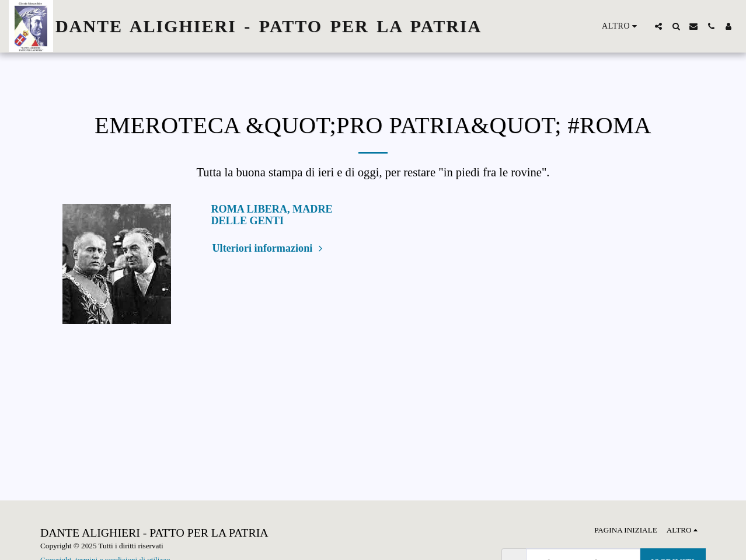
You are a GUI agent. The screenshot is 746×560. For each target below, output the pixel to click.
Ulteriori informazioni (269, 248)
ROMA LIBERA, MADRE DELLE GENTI (272, 215)
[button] (658, 26)
